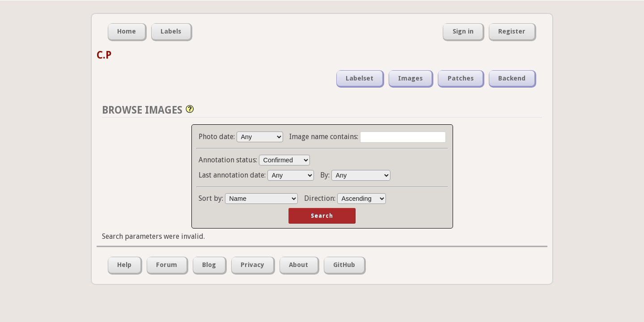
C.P (104, 55)
